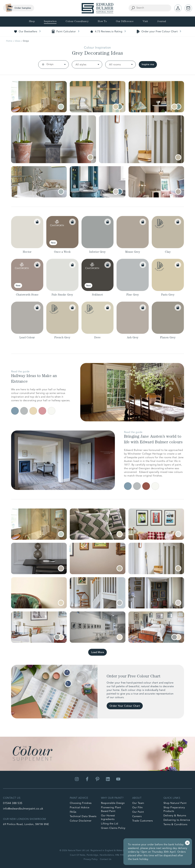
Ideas (18, 41)
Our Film (137, 808)
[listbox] (53, 65)
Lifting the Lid (110, 824)
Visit (145, 22)
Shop (32, 22)
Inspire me (148, 65)
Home (9, 41)
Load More (98, 652)
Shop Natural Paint (175, 803)
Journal (162, 22)
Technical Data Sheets (83, 816)
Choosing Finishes (81, 803)
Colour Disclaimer (81, 821)
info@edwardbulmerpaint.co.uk (23, 809)
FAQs (73, 812)
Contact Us (106, 859)
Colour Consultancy (77, 22)
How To (102, 22)
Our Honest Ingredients (108, 818)
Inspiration (50, 22)
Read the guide (20, 372)
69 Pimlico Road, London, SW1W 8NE (26, 824)
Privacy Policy (91, 859)
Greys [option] (50, 64)
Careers (137, 816)
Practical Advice (80, 808)
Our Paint (138, 812)
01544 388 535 (13, 803)
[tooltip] (61, 107)
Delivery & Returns (175, 816)
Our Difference (125, 22)
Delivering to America (177, 820)
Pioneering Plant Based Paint (111, 809)
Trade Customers (143, 821)
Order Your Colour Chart (125, 706)
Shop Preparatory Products (174, 809)
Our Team (138, 803)
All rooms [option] (115, 65)
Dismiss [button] (187, 843)
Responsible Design (113, 803)
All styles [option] (81, 65)
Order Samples (17, 8)
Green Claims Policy (113, 828)
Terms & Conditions (175, 825)
